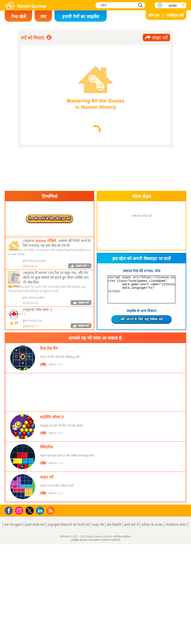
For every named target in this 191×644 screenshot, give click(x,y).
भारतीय (172, 6)
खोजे (141, 5)
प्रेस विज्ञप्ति (114, 525)
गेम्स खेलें (18, 16)
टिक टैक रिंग (49, 348)
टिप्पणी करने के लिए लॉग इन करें (50, 219)
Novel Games (32, 6)
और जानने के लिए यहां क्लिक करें (142, 319)
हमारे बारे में (131, 525)
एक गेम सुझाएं (13, 525)
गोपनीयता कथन (176, 525)
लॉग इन (154, 15)
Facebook (10, 510)
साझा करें (160, 38)
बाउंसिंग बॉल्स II (52, 417)
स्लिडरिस (47, 447)
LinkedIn (41, 511)
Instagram (20, 510)
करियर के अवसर (152, 525)
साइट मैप (98, 525)
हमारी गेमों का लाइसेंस (80, 16)
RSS (51, 510)
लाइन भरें (47, 477)
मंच (43, 16)
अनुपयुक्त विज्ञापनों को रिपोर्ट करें (69, 525)
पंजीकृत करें (175, 15)
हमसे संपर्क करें (35, 525)
